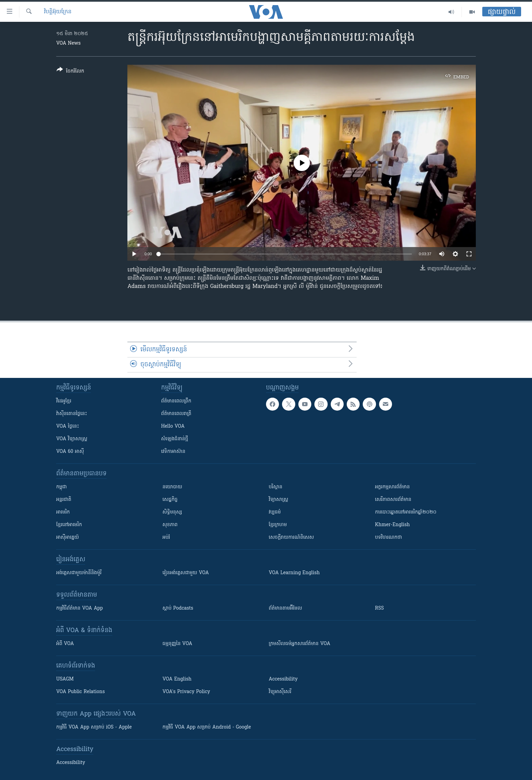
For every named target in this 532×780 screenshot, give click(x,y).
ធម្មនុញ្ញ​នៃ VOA (177, 644)
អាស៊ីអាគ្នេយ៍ (68, 538)
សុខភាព (170, 525)
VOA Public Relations (81, 692)
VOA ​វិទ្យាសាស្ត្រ (72, 439)
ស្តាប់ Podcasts (178, 608)
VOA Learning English (294, 573)
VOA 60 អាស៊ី (70, 452)
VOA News (68, 43)
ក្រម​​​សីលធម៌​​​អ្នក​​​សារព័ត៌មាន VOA (300, 644)
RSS (379, 608)
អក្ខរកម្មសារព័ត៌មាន (392, 487)
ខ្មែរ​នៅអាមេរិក (69, 525)
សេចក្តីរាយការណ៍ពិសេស (291, 538)
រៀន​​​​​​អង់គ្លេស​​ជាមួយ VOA (186, 573)
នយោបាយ (172, 487)
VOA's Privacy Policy (186, 692)
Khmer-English (392, 525)
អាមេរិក (63, 512)
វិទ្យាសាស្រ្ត (278, 500)
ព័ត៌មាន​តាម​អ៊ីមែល (285, 608)
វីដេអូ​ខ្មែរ (64, 401)
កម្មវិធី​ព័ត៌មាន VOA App (80, 608)
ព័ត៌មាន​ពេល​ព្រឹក (176, 401)
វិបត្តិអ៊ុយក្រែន (58, 12)
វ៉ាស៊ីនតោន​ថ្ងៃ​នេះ (72, 414)
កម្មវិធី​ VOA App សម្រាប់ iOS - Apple (94, 727)
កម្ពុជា (61, 487)
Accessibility (283, 679)
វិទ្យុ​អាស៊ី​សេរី (280, 692)
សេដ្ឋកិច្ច (170, 500)
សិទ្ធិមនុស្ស (172, 512)
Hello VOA (173, 426)
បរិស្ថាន (276, 487)
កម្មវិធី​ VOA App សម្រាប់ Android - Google (207, 727)
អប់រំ (166, 538)
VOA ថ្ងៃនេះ (68, 426)
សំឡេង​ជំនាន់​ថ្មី (175, 439)
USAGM (65, 679)
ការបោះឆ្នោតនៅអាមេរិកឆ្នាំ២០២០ (406, 512)
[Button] (70, 72)
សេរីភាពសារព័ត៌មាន (393, 500)
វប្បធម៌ (275, 512)
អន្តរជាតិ (64, 500)
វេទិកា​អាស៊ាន (173, 452)
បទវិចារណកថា (388, 538)
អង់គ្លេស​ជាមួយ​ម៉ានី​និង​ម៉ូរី (79, 573)
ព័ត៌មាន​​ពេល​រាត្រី (176, 414)
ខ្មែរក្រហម (278, 525)
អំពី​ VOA (65, 644)
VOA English (177, 679)
